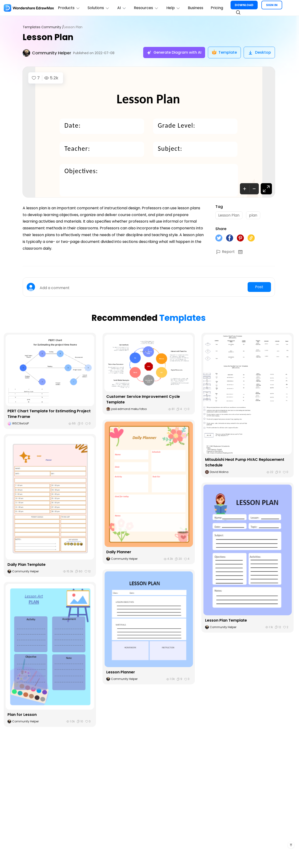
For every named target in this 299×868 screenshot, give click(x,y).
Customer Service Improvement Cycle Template (143, 400)
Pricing (218, 8)
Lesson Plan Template (226, 620)
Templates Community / (43, 27)
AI (122, 8)
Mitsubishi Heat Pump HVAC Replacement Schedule (245, 463)
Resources (147, 8)
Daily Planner (119, 552)
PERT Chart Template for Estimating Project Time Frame (49, 414)
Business (196, 8)
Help (174, 8)
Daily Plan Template (27, 565)
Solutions (99, 8)
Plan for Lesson (22, 715)
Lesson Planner (121, 672)
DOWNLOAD (245, 5)
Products (69, 8)
